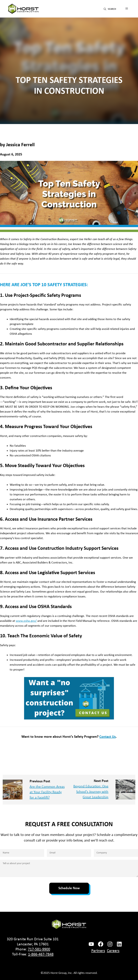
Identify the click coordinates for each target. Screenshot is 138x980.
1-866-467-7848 (41, 954)
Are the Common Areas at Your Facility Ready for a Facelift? (47, 792)
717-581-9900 (39, 949)
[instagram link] (110, 944)
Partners (98, 951)
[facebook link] (91, 944)
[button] (110, 9)
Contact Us (108, 737)
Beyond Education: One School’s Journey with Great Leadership (91, 792)
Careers (113, 951)
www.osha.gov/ (26, 621)
